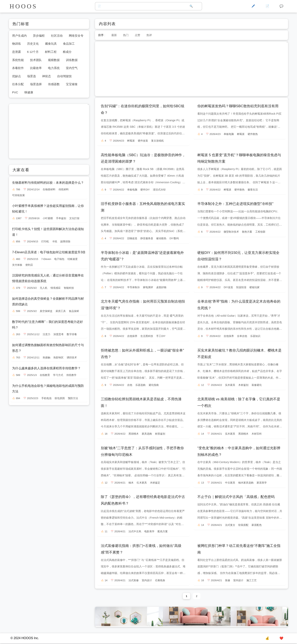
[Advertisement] (191, 69)
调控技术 (72, 357)
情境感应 (56, 288)
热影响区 (59, 357)
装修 (228, 580)
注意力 (47, 334)
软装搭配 (243, 525)
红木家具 (142, 483)
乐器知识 (255, 336)
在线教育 (45, 375)
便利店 (29, 265)
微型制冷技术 (231, 232)
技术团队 (36, 60)
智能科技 (69, 288)
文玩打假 (74, 218)
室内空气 (72, 68)
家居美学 (262, 483)
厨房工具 (61, 311)
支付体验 (17, 265)
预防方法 (73, 398)
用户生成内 (19, 36)
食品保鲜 (74, 311)
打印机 (45, 241)
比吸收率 (36, 68)
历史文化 (33, 44)
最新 (114, 35)
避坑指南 (154, 385)
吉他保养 (132, 336)
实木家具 (230, 385)
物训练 (16, 44)
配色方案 (163, 531)
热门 (126, 35)
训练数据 (72, 60)
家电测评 (148, 287)
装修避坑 (257, 385)
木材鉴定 (155, 483)
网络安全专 (76, 36)
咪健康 (29, 92)
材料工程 (51, 52)
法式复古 (230, 525)
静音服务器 (147, 238)
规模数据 (54, 60)
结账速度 (73, 259)
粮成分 (67, 52)
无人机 (44, 288)
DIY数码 (174, 238)
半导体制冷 (133, 287)
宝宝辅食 (72, 84)
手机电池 (46, 398)
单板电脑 (229, 134)
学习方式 (58, 375)
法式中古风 (135, 531)
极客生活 (253, 190)
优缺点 (16, 76)
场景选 (31, 76)
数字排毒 (72, 334)
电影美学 (149, 531)
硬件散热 (253, 134)
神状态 (47, 76)
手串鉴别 (61, 218)
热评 (149, 35)
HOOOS (23, 6)
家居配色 (257, 525)
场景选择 (36, 84)
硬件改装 (143, 141)
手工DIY (161, 336)
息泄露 (16, 52)
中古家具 (230, 483)
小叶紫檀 (48, 218)
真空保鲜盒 (46, 311)
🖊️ (253, 6)
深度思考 (59, 334)
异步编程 (39, 36)
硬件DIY (145, 190)
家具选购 (147, 434)
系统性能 (18, 60)
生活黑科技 (147, 336)
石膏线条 (160, 580)
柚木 (131, 483)
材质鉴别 (160, 434)
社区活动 (57, 36)
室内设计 (147, 580)
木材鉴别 (243, 385)
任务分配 (18, 84)
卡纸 (55, 241)
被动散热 (161, 238)
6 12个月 (33, 52)
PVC (15, 92)
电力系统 (54, 68)
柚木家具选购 (246, 483)
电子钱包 (59, 259)
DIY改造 (228, 287)
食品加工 (69, 44)
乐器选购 (140, 385)
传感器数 (54, 84)
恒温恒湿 (241, 287)
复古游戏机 (157, 141)
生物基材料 (49, 189)
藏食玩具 (51, 44)
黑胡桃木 (134, 434)
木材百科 (257, 434)
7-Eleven (46, 259)
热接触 (47, 357)
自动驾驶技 (64, 76)
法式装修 (134, 580)
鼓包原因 (60, 398)
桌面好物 (161, 287)
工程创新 (260, 232)
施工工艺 (252, 580)
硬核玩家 (254, 287)
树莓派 (131, 141)
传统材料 (64, 189)
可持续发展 (18, 195)
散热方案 (247, 232)
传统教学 (71, 375)
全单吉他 (242, 336)
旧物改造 (132, 238)
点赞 (137, 35)
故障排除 (65, 241)
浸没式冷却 (159, 190)
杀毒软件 (18, 68)
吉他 (130, 385)
